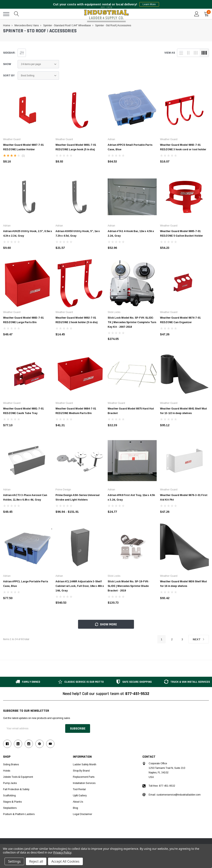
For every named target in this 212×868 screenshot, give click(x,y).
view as (170, 53)
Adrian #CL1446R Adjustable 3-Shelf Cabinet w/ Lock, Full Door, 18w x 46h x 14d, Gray (80, 586)
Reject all (36, 861)
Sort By (9, 76)
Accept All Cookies (65, 861)
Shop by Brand (81, 771)
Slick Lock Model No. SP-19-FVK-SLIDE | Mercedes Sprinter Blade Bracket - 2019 (128, 586)
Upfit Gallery (80, 796)
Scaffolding (9, 796)
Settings (14, 861)
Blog (75, 808)
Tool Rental (79, 789)
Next (199, 639)
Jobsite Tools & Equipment (18, 777)
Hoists (7, 771)
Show (7, 64)
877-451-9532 (137, 694)
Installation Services (84, 783)
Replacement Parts (84, 777)
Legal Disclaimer (83, 814)
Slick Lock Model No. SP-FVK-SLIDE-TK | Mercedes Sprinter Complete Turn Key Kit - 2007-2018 (132, 322)
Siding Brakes (11, 764)
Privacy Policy (62, 852)
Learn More (149, 4)
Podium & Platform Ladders (19, 814)
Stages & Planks (12, 802)
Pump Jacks (10, 783)
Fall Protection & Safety (16, 789)
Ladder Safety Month (85, 764)
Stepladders (10, 808)
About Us (78, 802)
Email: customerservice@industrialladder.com (175, 795)
